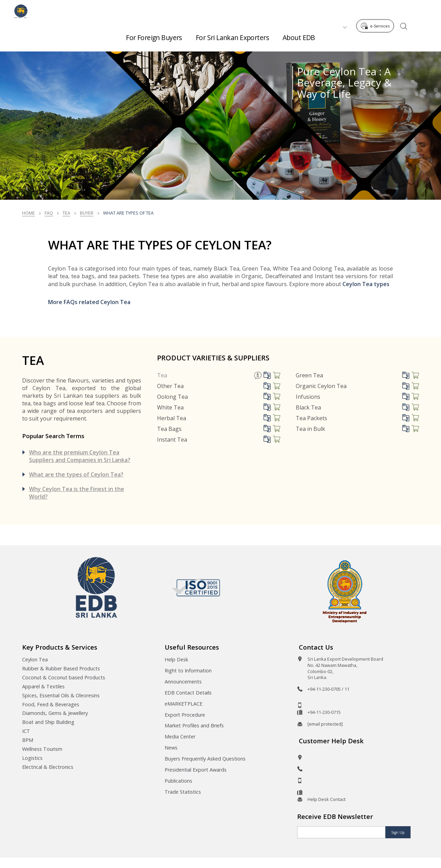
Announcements (183, 682)
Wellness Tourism (42, 749)
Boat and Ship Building (48, 722)
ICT (26, 731)
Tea (66, 213)
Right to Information (188, 671)
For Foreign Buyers (154, 35)
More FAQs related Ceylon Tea (89, 302)
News (171, 748)
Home (29, 213)
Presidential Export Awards (196, 770)
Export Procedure (185, 715)
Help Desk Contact (327, 799)
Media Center (180, 737)
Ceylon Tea (35, 659)
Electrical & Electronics (48, 767)
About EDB (299, 35)
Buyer (87, 213)
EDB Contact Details (188, 693)
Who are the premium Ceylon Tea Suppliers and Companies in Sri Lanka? (80, 456)
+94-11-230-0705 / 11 (328, 689)
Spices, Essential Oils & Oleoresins (61, 695)
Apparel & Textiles (43, 686)
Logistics (32, 758)
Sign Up (398, 832)
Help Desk (176, 659)
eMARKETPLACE (183, 704)
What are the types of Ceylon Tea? (76, 474)
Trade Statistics (183, 792)
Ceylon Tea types (366, 284)
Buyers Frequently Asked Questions (205, 759)
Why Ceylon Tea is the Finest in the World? (77, 493)
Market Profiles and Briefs (194, 725)
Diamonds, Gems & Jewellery (55, 713)
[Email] (342, 832)
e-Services (377, 10)
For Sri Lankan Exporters (232, 35)
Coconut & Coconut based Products (64, 677)
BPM (28, 740)
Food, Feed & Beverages (51, 704)
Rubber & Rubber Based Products (61, 668)
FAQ (49, 213)
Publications (178, 781)
